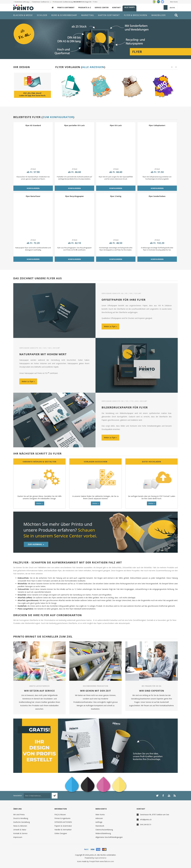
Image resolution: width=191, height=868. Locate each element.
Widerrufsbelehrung (103, 833)
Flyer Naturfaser (33, 196)
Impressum (18, 837)
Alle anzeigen (93, 67)
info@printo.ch (146, 820)
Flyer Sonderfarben (157, 196)
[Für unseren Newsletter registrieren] (37, 796)
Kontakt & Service (20, 833)
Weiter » (40, 503)
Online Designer (61, 833)
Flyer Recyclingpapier (74, 196)
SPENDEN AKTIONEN (63, 822)
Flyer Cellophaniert (157, 125)
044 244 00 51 (78, 2)
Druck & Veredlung (21, 818)
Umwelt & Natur (20, 830)
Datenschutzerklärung (104, 830)
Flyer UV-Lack (116, 125)
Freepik (92, 861)
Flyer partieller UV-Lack (74, 125)
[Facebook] (163, 796)
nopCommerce (100, 858)
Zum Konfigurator (58, 117)
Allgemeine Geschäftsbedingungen (109, 837)
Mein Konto (174, 2)
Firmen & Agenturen (62, 818)
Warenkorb (100, 826)
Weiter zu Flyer (110, 326)
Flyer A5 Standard (33, 125)
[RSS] (175, 796)
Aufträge (99, 822)
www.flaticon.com (107, 861)
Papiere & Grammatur (63, 826)
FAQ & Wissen (60, 815)
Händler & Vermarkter (63, 830)
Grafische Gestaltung (21, 822)
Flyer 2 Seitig (116, 196)
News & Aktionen (20, 826)
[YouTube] (169, 796)
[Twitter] (157, 796)
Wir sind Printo (19, 815)
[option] (70, 86)
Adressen (99, 818)
